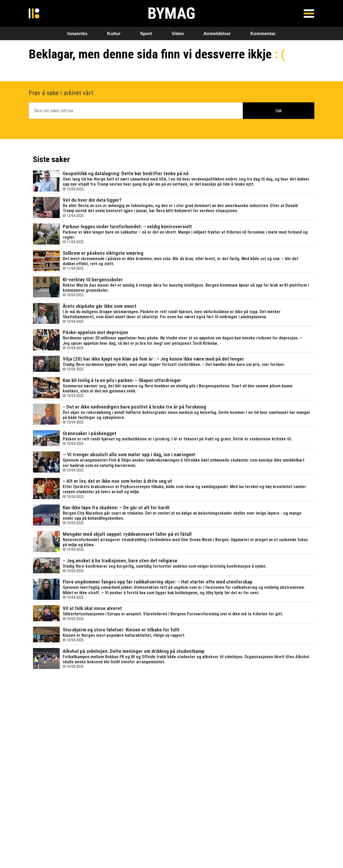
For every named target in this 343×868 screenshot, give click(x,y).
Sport (146, 34)
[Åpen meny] (309, 13)
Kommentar (263, 34)
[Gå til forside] (34, 13)
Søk (279, 111)
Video (178, 34)
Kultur (114, 34)
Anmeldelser (217, 34)
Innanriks (77, 34)
